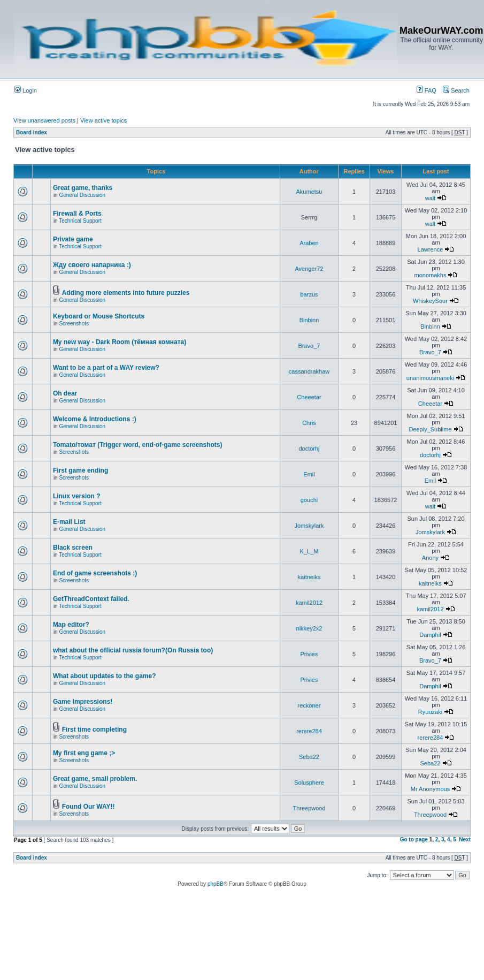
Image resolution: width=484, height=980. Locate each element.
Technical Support (80, 221)
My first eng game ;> (84, 753)
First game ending (80, 470)
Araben (309, 243)
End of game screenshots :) (95, 573)
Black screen (73, 548)
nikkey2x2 (309, 628)
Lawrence (431, 249)
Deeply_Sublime (430, 429)
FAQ (427, 90)
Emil (309, 474)
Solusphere (309, 783)
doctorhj (309, 449)
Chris (309, 423)
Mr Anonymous (430, 789)
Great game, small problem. (95, 779)
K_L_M (309, 551)
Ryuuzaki (430, 712)
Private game (73, 239)
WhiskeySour (430, 301)
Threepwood (309, 808)
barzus (309, 294)
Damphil (430, 635)
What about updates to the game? (105, 676)
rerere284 (309, 731)
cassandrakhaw (309, 371)
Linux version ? (77, 496)
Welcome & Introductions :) (95, 419)
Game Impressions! (83, 702)
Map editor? (71, 625)
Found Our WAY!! (89, 807)
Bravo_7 (309, 346)
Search (456, 90)
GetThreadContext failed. (91, 599)
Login (26, 90)
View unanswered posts (44, 120)
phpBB (216, 884)
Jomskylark (309, 526)
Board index (32, 132)
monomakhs (431, 275)
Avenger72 (309, 269)
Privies (309, 654)
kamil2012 (309, 603)
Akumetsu (309, 192)
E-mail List (69, 522)
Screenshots (74, 324)
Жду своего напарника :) (92, 265)
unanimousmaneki (430, 378)
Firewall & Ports (77, 214)
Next (465, 840)
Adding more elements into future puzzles (126, 293)
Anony (430, 558)
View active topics (103, 120)
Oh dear (65, 393)
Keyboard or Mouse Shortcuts (99, 316)
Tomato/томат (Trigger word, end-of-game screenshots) (138, 445)
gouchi (309, 500)
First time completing (94, 730)
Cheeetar (309, 397)
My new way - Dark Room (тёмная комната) (120, 342)
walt (431, 198)
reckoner (309, 705)
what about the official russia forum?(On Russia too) (133, 650)
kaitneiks (309, 577)
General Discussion (82, 195)
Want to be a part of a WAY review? (106, 368)
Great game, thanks (83, 188)
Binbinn (309, 320)
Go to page (414, 840)
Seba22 (309, 757)
